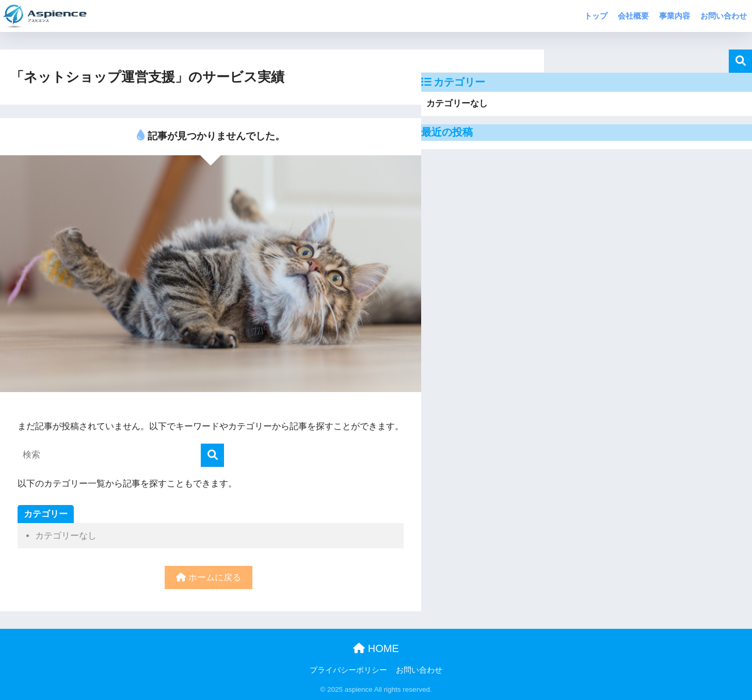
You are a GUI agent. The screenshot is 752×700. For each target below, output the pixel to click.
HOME (376, 648)
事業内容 (675, 16)
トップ (596, 16)
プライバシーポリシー (348, 670)
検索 (740, 61)
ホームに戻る (209, 577)
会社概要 (633, 16)
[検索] (212, 455)
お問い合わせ (724, 16)
